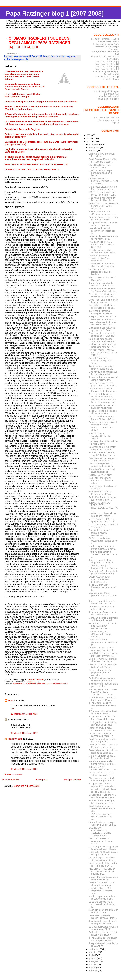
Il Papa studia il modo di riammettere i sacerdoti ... (103, 785)
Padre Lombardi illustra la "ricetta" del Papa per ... (102, 454)
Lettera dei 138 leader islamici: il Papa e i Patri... (103, 917)
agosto (93, 952)
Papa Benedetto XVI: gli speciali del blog (107, 78)
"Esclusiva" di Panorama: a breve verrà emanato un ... (103, 401)
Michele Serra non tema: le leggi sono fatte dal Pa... (102, 346)
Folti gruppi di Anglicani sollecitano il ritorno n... (101, 395)
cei (26, 684)
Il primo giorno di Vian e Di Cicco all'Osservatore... (102, 602)
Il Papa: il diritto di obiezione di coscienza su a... (103, 412)
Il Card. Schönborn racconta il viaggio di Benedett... (104, 379)
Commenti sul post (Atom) (27, 786)
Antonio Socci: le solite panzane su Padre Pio (101, 735)
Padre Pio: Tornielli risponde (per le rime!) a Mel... (103, 498)
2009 (89, 135)
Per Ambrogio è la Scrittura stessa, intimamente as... (102, 859)
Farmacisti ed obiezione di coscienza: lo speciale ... (102, 295)
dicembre (94, 144)
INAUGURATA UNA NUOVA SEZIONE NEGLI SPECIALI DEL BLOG (103, 692)
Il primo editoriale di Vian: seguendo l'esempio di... (102, 561)
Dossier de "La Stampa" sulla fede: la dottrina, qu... (103, 301)
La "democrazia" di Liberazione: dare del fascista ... (100, 272)
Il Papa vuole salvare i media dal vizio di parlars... (103, 224)
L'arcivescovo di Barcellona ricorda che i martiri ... (102, 515)
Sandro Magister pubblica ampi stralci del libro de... (102, 649)
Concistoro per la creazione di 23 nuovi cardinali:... (104, 459)
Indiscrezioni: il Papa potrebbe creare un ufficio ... (103, 596)
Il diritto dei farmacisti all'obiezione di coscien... (102, 213)
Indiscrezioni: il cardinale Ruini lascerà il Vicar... (101, 493)
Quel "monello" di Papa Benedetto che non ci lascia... (100, 173)
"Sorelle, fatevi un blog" (100, 475)
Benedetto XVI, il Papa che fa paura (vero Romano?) (103, 572)
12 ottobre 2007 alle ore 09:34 (24, 769)
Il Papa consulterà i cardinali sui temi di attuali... (103, 712)
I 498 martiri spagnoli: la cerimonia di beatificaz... (102, 465)
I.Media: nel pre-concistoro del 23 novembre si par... (102, 193)
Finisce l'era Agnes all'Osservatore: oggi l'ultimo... (100, 634)
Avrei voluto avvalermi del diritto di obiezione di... (101, 367)
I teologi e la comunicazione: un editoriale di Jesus (103, 724)
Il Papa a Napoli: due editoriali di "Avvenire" (104, 945)
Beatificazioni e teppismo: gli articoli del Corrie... (103, 423)
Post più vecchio (72, 780)
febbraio (94, 971)
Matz (10, 701)
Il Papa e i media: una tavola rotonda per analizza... (103, 939)
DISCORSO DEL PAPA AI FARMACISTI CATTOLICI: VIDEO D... (103, 353)
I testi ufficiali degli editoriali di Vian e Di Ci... (104, 526)
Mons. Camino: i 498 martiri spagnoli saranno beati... (102, 520)
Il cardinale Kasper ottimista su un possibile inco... (102, 922)
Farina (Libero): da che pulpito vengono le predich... (100, 672)
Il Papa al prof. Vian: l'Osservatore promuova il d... (103, 587)
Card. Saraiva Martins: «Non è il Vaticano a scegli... (103, 161)
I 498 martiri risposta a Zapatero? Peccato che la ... (103, 554)
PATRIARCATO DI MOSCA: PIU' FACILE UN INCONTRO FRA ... (103, 626)
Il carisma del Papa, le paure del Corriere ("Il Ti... (103, 613)
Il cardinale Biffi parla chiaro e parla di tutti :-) (103, 685)
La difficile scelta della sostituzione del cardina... (103, 251)
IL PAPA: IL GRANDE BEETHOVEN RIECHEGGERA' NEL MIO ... (103, 506)
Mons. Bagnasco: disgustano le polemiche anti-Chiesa (103, 848)
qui (13, 708)
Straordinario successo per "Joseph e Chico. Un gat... (103, 824)
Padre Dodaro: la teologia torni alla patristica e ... (101, 802)
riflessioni (64, 684)
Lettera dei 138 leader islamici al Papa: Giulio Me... (104, 853)
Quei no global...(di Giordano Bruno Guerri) (103, 443)
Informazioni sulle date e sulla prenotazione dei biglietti (107, 120)
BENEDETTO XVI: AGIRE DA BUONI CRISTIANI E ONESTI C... (104, 206)
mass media (42, 684)
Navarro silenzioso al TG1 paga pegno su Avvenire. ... (104, 384)
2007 (89, 141)
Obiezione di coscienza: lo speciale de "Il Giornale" (102, 335)
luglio (92, 955)
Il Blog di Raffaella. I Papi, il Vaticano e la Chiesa (105, 40)
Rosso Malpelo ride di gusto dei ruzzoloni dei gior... (103, 323)
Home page (41, 780)
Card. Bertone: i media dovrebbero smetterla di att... (102, 808)
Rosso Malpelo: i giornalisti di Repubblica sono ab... (103, 751)
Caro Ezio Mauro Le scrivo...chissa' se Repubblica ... (99, 258)
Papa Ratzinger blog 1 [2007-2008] (55, 13)
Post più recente (10, 780)
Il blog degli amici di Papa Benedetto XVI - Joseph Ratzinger (106, 46)
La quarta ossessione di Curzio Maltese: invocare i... (102, 904)
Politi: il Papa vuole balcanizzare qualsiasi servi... (101, 361)
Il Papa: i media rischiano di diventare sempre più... (102, 318)
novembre (95, 148)
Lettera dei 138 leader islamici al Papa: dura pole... (104, 791)
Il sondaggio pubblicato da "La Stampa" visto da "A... (103, 290)
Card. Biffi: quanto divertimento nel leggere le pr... (103, 642)
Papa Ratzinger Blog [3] (107, 67)
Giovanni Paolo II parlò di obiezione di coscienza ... (102, 265)
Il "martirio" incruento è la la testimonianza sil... (102, 471)
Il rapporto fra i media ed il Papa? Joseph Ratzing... (102, 718)
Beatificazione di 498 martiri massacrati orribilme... (102, 448)
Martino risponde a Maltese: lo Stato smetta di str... (103, 898)
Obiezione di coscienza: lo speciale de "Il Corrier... (102, 329)
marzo (93, 967)
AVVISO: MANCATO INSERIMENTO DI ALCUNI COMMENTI (104, 181)
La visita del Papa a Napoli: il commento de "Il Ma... (103, 928)
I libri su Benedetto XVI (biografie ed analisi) (107, 98)
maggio (93, 961)
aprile (92, 964)
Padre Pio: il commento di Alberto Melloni (102, 608)
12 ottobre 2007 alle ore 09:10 (24, 714)
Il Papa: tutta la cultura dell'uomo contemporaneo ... (103, 705)
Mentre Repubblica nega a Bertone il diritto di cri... (102, 757)
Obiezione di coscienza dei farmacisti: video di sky (102, 199)
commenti (32, 684)
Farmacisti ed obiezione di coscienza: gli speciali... (102, 307)
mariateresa (15, 739)
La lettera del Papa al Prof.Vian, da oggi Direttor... (104, 567)
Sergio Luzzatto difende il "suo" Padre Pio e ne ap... (103, 340)
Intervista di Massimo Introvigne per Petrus (100, 312)
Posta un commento (13, 774)
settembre (95, 949)
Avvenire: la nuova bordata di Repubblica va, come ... (103, 746)
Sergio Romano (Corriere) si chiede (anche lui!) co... (103, 660)
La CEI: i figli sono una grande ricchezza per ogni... (100, 817)
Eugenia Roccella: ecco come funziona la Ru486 (104, 218)
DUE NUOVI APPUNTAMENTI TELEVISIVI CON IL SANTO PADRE (100, 832)
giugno (93, 958)
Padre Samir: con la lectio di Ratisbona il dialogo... (103, 934)
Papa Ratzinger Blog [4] (107, 64)
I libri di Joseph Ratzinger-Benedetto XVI (106, 93)
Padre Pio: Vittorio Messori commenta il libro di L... (102, 679)
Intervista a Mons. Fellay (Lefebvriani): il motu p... (102, 763)
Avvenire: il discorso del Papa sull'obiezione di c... (103, 238)
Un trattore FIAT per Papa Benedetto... (102, 155)
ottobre (93, 151)
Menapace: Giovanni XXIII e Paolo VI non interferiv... (103, 188)
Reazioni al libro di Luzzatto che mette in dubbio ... (102, 884)
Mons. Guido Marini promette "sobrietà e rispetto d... (103, 619)
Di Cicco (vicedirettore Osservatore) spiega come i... (103, 541)
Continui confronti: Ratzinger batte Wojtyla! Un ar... (103, 666)
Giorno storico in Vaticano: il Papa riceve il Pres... (103, 699)
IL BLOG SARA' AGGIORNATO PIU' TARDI (103, 768)
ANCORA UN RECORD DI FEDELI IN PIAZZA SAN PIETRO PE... (102, 871)
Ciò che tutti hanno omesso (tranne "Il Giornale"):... (102, 418)
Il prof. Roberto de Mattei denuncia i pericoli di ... (101, 284)
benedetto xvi (18, 684)
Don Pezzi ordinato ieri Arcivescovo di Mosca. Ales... (101, 480)
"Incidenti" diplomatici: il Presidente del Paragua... (103, 390)
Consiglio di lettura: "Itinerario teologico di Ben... (103, 911)
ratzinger (56, 684)
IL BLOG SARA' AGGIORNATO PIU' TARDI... (100, 436)
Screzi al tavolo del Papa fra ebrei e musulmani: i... (103, 865)
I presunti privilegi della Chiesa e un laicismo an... (103, 729)
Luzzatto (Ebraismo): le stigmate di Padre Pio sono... (101, 891)
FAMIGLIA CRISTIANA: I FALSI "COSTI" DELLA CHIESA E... (101, 245)
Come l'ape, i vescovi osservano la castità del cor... (102, 231)
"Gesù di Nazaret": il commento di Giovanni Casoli (101, 841)
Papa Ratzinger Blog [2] (107, 69)
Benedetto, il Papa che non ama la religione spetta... (102, 796)
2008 (89, 138)
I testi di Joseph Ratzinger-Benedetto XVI (105, 73)
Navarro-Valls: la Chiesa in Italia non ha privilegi (102, 407)
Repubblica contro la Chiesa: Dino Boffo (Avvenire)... (103, 655)
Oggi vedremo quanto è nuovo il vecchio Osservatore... (100, 533)
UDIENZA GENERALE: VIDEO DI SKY (100, 166)
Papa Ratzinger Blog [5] (107, 62)
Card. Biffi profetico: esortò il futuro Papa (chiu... (103, 740)
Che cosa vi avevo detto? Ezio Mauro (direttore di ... (103, 779)
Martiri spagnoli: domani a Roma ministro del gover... (103, 548)
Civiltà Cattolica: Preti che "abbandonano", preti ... (102, 774)
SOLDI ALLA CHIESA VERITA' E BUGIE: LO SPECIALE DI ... (101, 579)
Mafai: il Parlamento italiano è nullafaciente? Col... (103, 878)
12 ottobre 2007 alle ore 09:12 (24, 733)
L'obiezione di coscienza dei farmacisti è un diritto (103, 373)
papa (49, 684)
